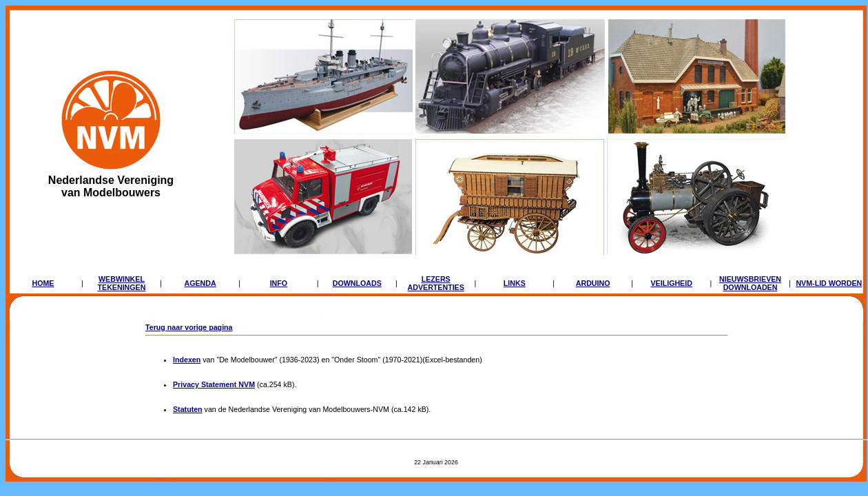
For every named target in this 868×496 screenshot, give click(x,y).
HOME (43, 283)
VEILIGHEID (671, 283)
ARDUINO (593, 283)
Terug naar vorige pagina (189, 327)
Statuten (188, 409)
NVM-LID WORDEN (829, 283)
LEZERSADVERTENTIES (436, 283)
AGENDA (200, 283)
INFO (279, 283)
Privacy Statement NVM (214, 384)
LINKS (515, 283)
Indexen (187, 360)
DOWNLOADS (357, 283)
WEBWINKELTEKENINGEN (122, 283)
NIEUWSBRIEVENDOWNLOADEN (750, 283)
